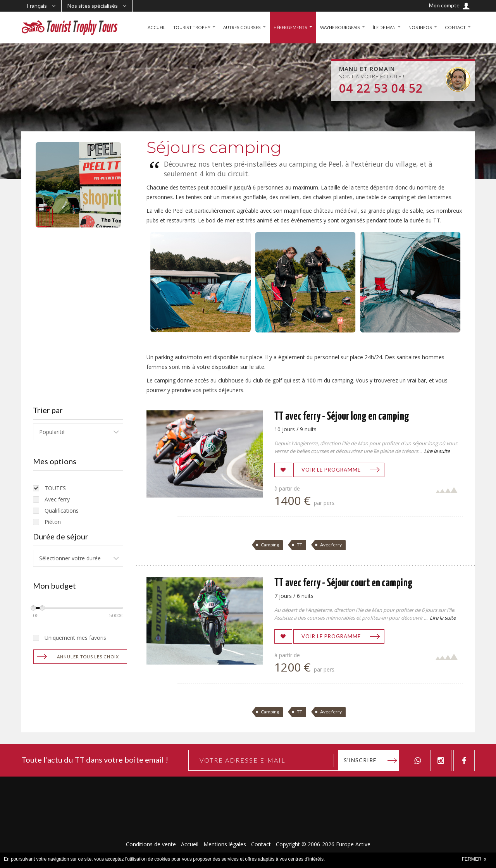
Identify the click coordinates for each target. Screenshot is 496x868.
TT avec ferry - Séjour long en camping (342, 417)
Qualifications (62, 511)
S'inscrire (360, 760)
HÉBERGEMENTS (284, 27)
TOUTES (55, 488)
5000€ (116, 616)
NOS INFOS (419, 27)
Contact (261, 844)
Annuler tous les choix (88, 657)
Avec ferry (57, 499)
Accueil (190, 844)
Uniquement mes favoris (75, 638)
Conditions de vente (151, 844)
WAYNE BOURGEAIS (336, 27)
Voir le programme (331, 470)
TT (300, 545)
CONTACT (455, 27)
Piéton (53, 522)
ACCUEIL (147, 27)
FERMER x (474, 859)
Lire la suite (437, 451)
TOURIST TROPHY (183, 27)
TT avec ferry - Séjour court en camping (344, 583)
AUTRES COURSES (233, 27)
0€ (36, 616)
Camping (270, 545)
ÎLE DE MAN (382, 27)
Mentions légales (225, 844)
